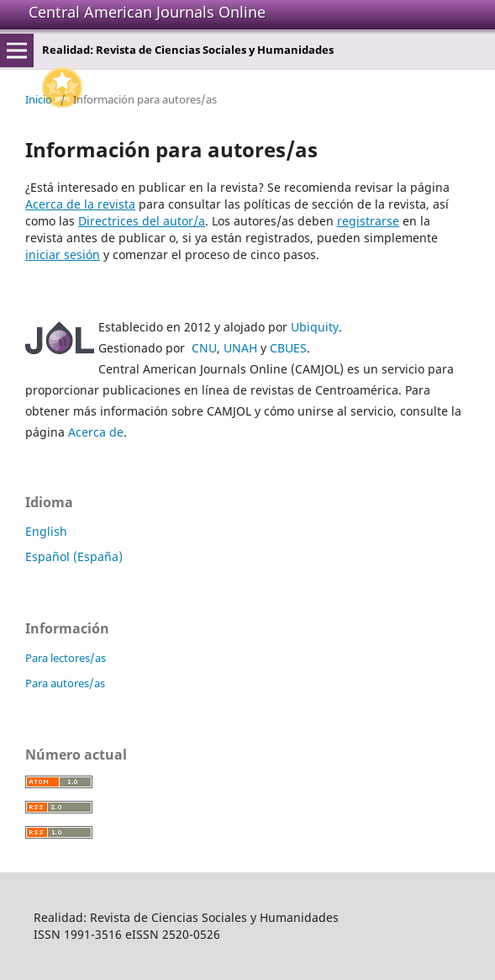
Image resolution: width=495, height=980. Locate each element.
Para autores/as (65, 683)
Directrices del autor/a (142, 221)
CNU (204, 348)
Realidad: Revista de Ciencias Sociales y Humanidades (188, 50)
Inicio (39, 99)
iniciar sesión (63, 254)
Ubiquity (315, 327)
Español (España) (74, 556)
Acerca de (96, 432)
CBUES (288, 348)
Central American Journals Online (147, 12)
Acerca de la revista (80, 204)
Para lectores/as (66, 658)
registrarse (368, 221)
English (46, 531)
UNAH (240, 348)
